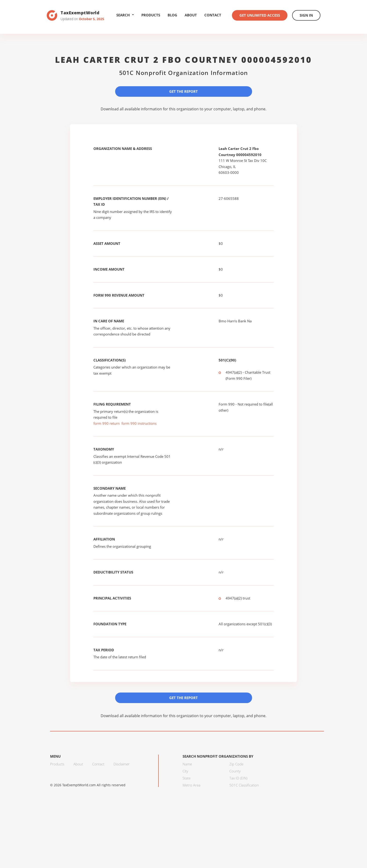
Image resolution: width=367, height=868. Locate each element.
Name (187, 764)
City (185, 771)
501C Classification (244, 785)
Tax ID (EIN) (238, 778)
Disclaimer (122, 764)
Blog (172, 15)
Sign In (306, 15)
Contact (213, 15)
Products (151, 15)
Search (125, 15)
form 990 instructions (139, 423)
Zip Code (236, 764)
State (187, 778)
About (191, 15)
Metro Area (191, 785)
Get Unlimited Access (260, 15)
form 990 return (106, 423)
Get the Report (183, 91)
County (235, 771)
